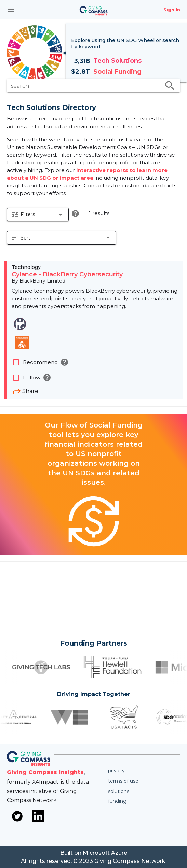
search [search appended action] (170, 86)
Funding (117, 801)
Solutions (119, 791)
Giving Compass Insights (45, 772)
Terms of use (123, 781)
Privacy (116, 771)
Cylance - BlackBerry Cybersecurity (67, 274)
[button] (38, 215)
